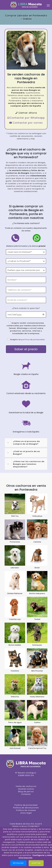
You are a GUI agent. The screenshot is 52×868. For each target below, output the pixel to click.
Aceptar (36, 863)
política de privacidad (33, 340)
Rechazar (18, 863)
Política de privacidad (26, 805)
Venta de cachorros (26, 786)
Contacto (26, 794)
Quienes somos (26, 789)
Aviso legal (26, 813)
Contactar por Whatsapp (26, 118)
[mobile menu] (48, 6)
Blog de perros (26, 792)
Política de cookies (26, 810)
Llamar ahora (26, 113)
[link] (26, 443)
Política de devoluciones (26, 808)
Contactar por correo (26, 123)
